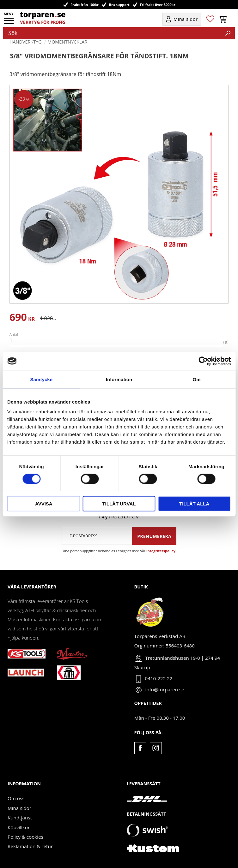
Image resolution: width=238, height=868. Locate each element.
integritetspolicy (161, 551)
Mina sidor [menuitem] (186, 19)
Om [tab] (197, 379)
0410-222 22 (159, 678)
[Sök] (228, 33)
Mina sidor (19, 808)
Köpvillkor (19, 827)
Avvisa (44, 504)
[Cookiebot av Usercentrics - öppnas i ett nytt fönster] (203, 361)
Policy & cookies (25, 837)
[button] (9, 23)
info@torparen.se (165, 689)
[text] (22, 318)
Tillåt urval (119, 504)
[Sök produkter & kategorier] (112, 33)
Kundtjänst (20, 818)
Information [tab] (119, 379)
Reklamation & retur (30, 846)
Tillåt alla (194, 504)
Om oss (16, 798)
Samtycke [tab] (41, 379)
